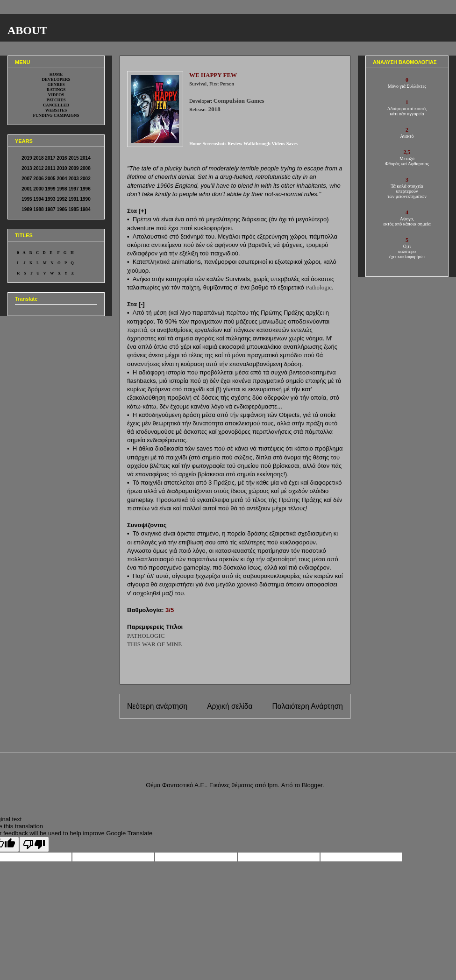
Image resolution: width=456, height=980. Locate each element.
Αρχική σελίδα (230, 706)
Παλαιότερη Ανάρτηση (307, 706)
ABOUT (27, 30)
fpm (273, 785)
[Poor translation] (34, 844)
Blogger (312, 785)
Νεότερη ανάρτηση (157, 706)
